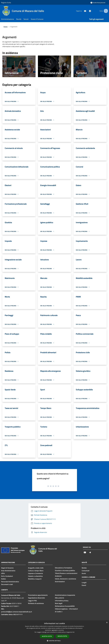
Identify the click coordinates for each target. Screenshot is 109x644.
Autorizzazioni (60, 582)
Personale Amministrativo (10, 582)
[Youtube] (83, 11)
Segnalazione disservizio (36, 598)
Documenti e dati (7, 584)
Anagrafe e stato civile (36, 568)
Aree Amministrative (8, 571)
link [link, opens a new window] (73, 632)
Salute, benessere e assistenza (65, 579)
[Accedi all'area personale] (98, 3)
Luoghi (84, 582)
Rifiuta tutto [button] (62, 636)
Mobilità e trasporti (35, 579)
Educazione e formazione (64, 568)
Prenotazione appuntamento (38, 595)
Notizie (84, 568)
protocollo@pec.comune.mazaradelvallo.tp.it (17, 612)
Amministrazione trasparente (65, 595)
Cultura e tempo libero (36, 571)
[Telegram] (88, 11)
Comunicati (86, 571)
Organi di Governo (7, 568)
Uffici (3, 573)
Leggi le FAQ (32, 601)
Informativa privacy (62, 601)
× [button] (107, 623)
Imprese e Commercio (35, 573)
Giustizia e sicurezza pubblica (65, 571)
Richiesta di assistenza (36, 603)
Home (6, 27)
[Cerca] (105, 11)
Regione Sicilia (6, 3)
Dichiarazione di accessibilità (65, 606)
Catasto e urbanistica (35, 576)
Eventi (84, 585)
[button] (55, 641)
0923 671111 (18, 614)
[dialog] (54, 632)
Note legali (59, 603)
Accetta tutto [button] (47, 636)
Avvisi (84, 573)
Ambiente (58, 576)
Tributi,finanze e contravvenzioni (66, 573)
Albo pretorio (60, 598)
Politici (3, 579)
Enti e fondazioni (7, 576)
